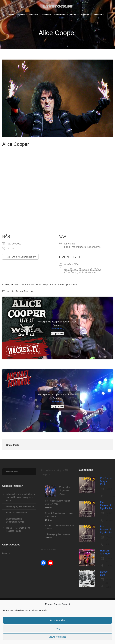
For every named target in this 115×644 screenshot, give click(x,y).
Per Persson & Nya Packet (107, 481)
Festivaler (46, 15)
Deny (57, 628)
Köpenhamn (71, 272)
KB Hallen (70, 244)
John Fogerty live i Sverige (57, 534)
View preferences (57, 637)
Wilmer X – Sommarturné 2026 (59, 526)
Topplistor (84, 15)
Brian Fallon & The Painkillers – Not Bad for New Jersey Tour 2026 (21, 497)
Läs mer (6, 553)
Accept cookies (58, 620)
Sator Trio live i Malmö (16, 513)
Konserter (33, 15)
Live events (98, 15)
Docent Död (104, 573)
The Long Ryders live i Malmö (20, 506)
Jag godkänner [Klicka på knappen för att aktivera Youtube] (57, 334)
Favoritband (60, 15)
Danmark (84, 269)
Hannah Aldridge (105, 552)
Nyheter (21, 15)
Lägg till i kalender (20, 257)
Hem (12, 15)
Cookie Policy (57, 329)
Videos (73, 15)
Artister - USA (71, 264)
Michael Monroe (87, 272)
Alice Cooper (71, 269)
